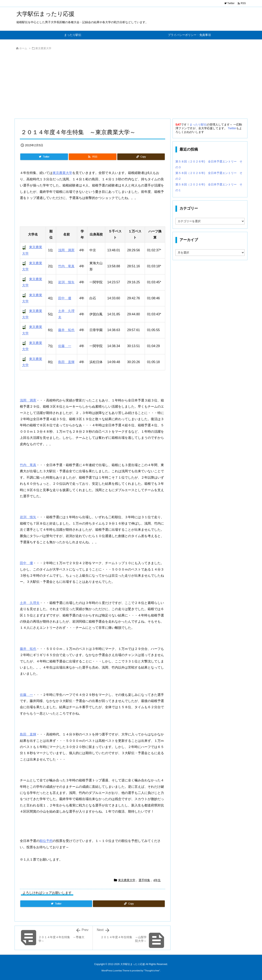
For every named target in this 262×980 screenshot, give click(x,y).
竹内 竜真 (66, 266)
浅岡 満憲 (66, 250)
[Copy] (141, 157)
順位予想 (46, 841)
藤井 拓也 (66, 330)
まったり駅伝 (198, 125)
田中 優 (65, 298)
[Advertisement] (131, 86)
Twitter (232, 128)
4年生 (157, 880)
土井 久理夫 (30, 603)
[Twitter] (44, 157)
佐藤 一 (65, 346)
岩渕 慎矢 (66, 282)
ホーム (23, 48)
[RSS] (93, 157)
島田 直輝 (66, 362)
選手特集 (144, 880)
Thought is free (152, 971)
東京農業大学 (43, 48)
